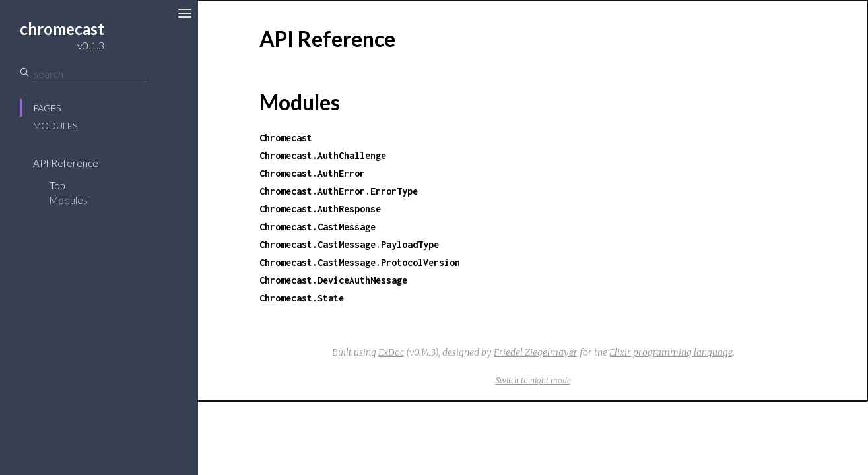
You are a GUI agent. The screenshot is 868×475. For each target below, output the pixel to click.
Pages (47, 108)
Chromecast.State (302, 298)
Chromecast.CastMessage (317, 227)
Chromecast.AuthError (312, 173)
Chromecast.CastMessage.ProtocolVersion (360, 262)
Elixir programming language (671, 352)
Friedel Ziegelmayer (536, 352)
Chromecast (286, 138)
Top (57, 185)
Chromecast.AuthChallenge (323, 155)
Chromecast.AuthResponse (320, 209)
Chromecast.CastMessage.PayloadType (349, 244)
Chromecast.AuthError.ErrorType (339, 191)
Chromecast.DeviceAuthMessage (333, 280)
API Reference (66, 163)
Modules (55, 126)
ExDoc (391, 352)
